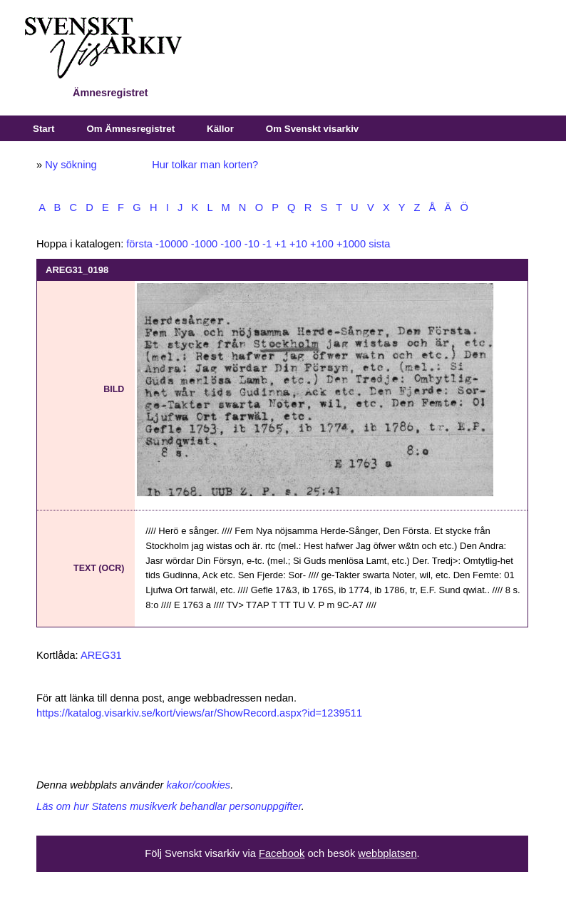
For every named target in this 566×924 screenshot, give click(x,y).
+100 (322, 244)
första (139, 244)
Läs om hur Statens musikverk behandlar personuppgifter (169, 806)
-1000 (205, 244)
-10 (252, 244)
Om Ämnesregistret (130, 129)
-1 (267, 244)
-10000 (172, 244)
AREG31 (101, 655)
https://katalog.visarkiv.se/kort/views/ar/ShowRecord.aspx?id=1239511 (199, 713)
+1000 (351, 244)
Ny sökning (71, 165)
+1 (281, 244)
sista (379, 244)
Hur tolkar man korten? (205, 165)
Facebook (282, 853)
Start (43, 129)
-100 (231, 244)
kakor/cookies (199, 785)
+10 (298, 244)
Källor (220, 129)
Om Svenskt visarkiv (312, 129)
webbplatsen (387, 853)
